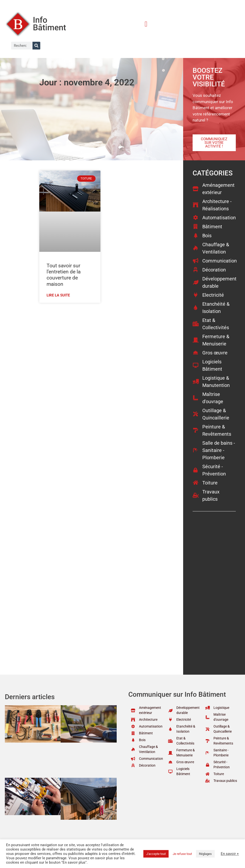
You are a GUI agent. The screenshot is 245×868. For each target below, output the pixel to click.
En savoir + (230, 854)
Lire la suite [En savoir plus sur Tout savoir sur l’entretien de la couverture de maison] (58, 295)
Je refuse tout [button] (182, 854)
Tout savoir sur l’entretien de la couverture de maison (64, 275)
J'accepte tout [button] (156, 854)
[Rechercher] (36, 46)
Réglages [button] (205, 854)
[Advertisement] (104, 342)
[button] (146, 24)
